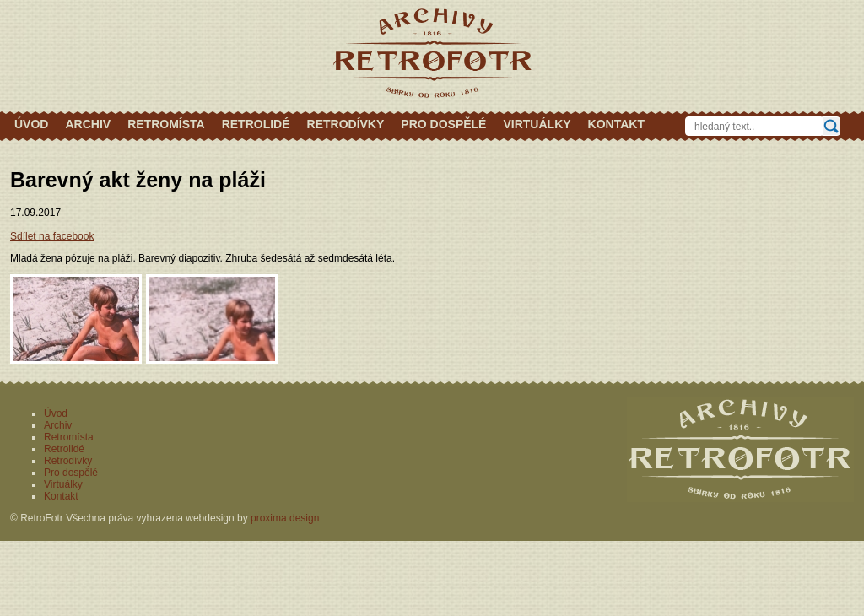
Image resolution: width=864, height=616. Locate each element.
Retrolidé (256, 124)
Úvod (31, 124)
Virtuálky (537, 124)
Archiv (88, 124)
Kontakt (616, 124)
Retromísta (166, 124)
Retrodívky (346, 124)
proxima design (285, 518)
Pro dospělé (443, 124)
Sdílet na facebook (52, 236)
